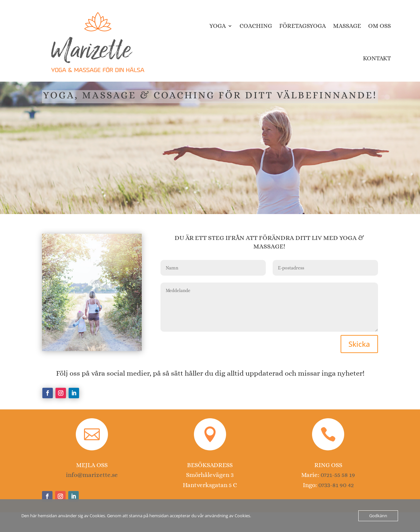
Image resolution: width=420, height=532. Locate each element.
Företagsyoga (303, 26)
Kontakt (377, 58)
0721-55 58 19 (338, 475)
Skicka (359, 344)
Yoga (218, 26)
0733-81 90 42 (336, 485)
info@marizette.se (92, 475)
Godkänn (378, 516)
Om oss (379, 26)
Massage (347, 26)
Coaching (256, 26)
